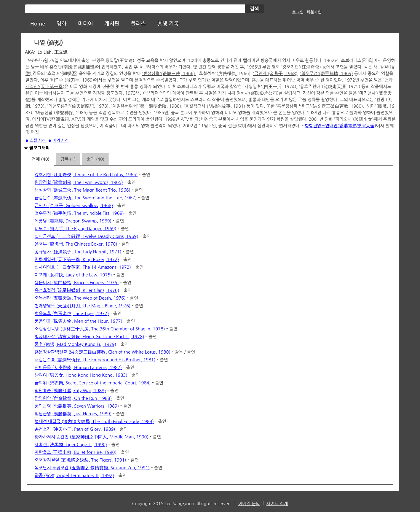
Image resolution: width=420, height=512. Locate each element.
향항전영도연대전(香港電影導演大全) (340, 126)
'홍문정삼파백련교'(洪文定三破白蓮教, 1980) (320, 106)
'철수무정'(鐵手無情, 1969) (326, 73)
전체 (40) (41, 159)
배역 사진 (61, 140)
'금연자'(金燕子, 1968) (275, 73)
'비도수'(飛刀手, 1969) (72, 80)
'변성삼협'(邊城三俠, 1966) (169, 73)
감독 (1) (68, 159)
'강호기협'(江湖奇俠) (301, 67)
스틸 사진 (38, 140)
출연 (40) (95, 159)
